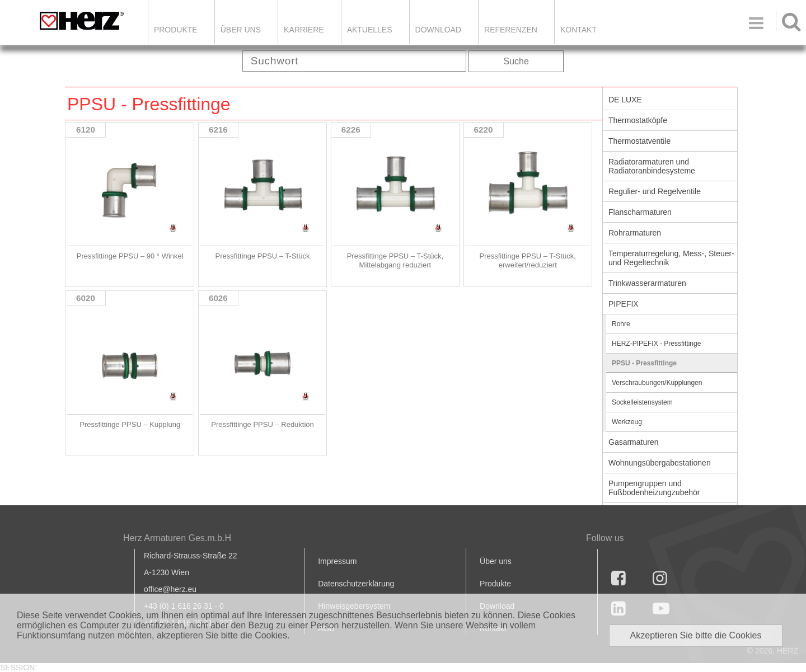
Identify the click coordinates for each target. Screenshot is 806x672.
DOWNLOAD (438, 30)
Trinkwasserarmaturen (647, 283)
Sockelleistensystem (642, 402)
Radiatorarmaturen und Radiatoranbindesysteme (652, 166)
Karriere (304, 30)
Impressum (337, 561)
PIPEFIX (624, 304)
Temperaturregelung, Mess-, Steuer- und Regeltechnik (671, 258)
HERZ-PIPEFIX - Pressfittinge (656, 344)
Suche (516, 61)
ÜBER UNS (241, 30)
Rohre (621, 324)
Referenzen (511, 30)
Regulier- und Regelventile (655, 191)
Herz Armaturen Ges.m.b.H (177, 538)
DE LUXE (625, 100)
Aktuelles (370, 30)
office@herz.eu (170, 589)
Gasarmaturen (633, 442)
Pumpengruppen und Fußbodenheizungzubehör (654, 488)
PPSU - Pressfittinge (644, 363)
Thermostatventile (639, 141)
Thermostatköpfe (638, 120)
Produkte (176, 30)
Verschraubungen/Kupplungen (657, 383)
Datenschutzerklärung (356, 584)
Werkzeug (627, 422)
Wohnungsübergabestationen (660, 463)
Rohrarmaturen (635, 233)
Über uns (496, 561)
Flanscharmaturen (640, 212)
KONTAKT (578, 30)
